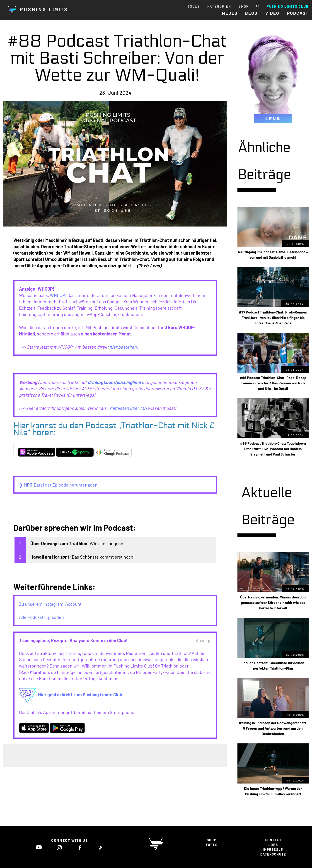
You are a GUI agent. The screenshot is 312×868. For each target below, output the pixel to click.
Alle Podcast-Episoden (41, 617)
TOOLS (194, 6)
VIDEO (272, 13)
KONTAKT (273, 840)
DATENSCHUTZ (273, 854)
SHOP (244, 6)
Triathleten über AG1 (127, 408)
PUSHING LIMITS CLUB (288, 6)
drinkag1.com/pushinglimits (116, 382)
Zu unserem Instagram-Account (50, 604)
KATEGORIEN (219, 6)
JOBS (273, 845)
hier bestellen (123, 347)
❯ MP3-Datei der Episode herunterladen (58, 485)
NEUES (230, 13)
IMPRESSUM (273, 850)
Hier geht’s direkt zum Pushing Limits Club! (71, 694)
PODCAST (298, 13)
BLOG (251, 13)
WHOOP (57, 295)
